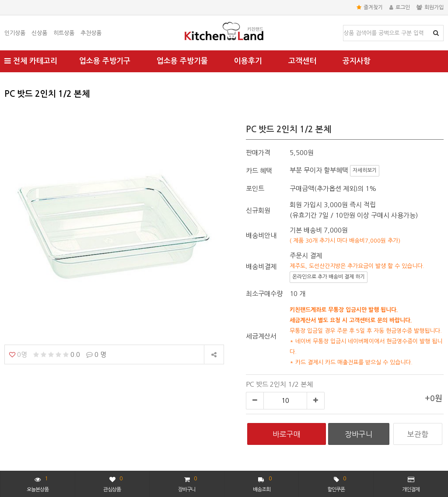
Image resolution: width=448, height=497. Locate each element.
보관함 (418, 434)
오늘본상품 (38, 483)
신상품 (39, 33)
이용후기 (248, 61)
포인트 (255, 189)
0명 (18, 354)
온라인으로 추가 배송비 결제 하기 (329, 277)
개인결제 (411, 484)
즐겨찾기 (370, 7)
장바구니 (187, 483)
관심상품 (113, 483)
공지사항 (357, 61)
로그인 (400, 7)
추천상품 (91, 33)
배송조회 (262, 483)
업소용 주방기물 (182, 61)
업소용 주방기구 (105, 61)
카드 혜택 (259, 171)
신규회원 (258, 210)
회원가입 (430, 7)
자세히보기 (365, 170)
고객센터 (302, 61)
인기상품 (15, 33)
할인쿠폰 (336, 483)
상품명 (344, 26)
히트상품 (64, 33)
